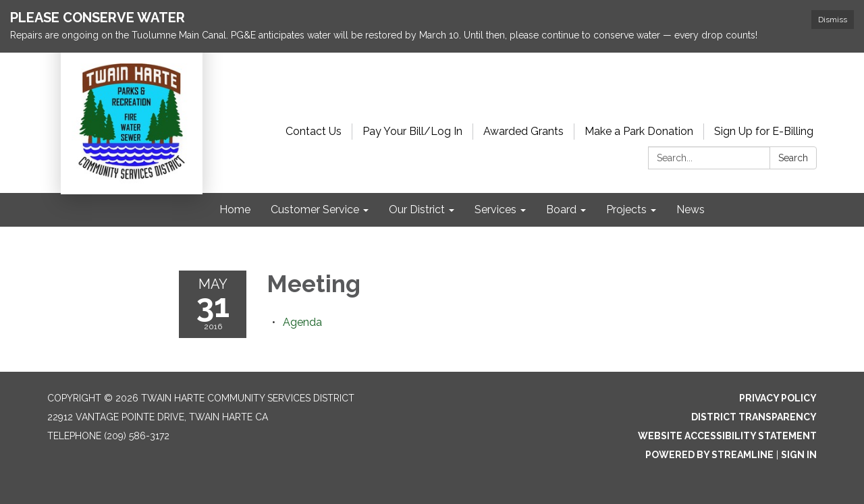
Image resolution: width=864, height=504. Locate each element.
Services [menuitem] (495, 209)
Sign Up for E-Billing (764, 131)
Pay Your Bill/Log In (412, 131)
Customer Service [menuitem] (315, 209)
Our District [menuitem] (417, 209)
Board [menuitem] (561, 209)
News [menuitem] (691, 209)
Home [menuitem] (235, 209)
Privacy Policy (778, 398)
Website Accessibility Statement (727, 436)
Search (793, 158)
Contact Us (314, 131)
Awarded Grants (523, 131)
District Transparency (754, 417)
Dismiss (833, 20)
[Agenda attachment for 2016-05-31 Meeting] (302, 322)
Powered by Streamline (709, 455)
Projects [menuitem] (626, 209)
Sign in (799, 455)
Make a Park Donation (639, 131)
